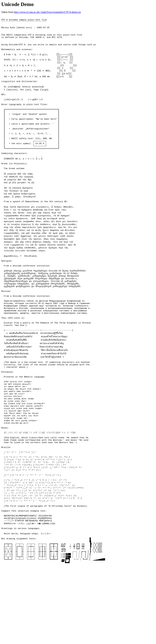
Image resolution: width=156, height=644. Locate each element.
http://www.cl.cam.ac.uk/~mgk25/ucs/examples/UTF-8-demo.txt (47, 12)
